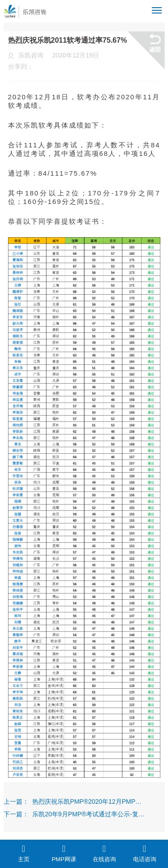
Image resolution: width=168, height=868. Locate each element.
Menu (158, 7)
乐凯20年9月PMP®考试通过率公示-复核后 (89, 814)
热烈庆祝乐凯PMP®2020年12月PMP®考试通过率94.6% (89, 802)
